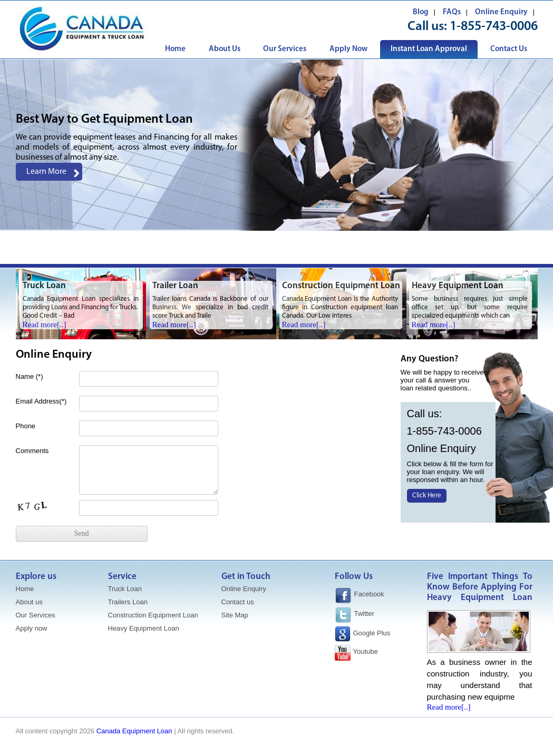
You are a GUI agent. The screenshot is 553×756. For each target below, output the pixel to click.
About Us (225, 49)
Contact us (238, 602)
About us (29, 602)
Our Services (285, 49)
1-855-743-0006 (494, 27)
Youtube (366, 651)
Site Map (235, 615)
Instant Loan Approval (429, 49)
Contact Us (509, 49)
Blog (421, 12)
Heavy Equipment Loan (144, 628)
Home (175, 49)
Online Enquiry (501, 12)
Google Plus (372, 633)
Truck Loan (125, 589)
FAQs (452, 12)
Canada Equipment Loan (134, 731)
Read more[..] (45, 325)
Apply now (32, 628)
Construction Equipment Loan (153, 615)
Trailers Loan (128, 602)
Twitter (364, 613)
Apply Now (348, 49)
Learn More (46, 172)
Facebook (360, 596)
